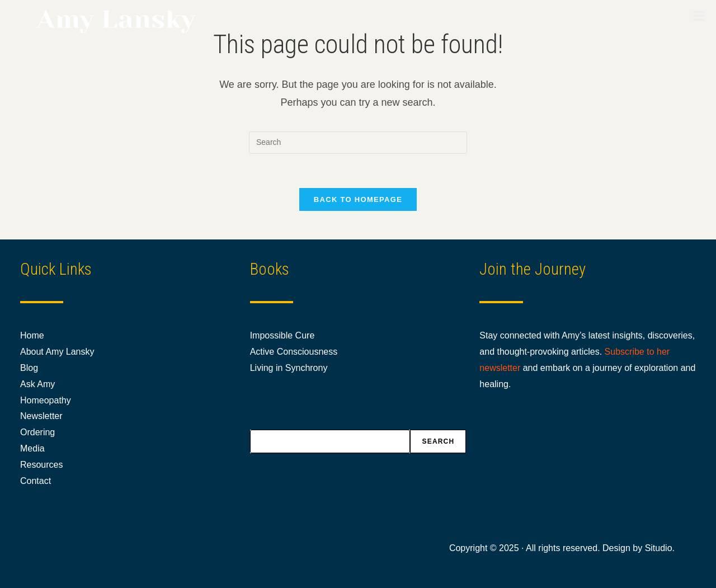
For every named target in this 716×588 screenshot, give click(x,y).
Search (438, 441)
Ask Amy (37, 384)
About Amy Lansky (57, 352)
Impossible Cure (282, 335)
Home (32, 335)
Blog (29, 368)
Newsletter (41, 416)
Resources (41, 465)
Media (32, 448)
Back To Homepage (358, 199)
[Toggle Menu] (699, 16)
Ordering (37, 432)
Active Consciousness (294, 352)
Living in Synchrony (289, 368)
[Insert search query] (358, 143)
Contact (36, 481)
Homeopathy (46, 400)
